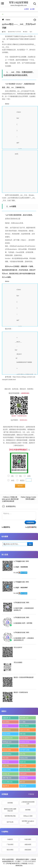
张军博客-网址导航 (10, 816)
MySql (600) (6, 734)
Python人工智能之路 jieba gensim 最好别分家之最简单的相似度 (10, 499)
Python (8, 20)
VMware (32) (24, 746)
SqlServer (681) (25, 730)
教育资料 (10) (24, 718)
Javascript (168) (25, 770)
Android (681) (7, 754)
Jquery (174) (7, 770)
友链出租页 (28, 844)
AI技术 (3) (23, 786)
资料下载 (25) (7, 778)
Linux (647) (6, 746)
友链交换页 (28, 850)
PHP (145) (23, 766)
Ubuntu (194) (7, 750)
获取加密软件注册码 (22, 859)
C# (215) (5, 726)
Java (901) (6, 722)
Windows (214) (24, 742)
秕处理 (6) (6, 786)
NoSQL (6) (6, 774)
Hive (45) (6, 758)
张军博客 (10, 803)
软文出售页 (10, 850)
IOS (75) (22, 754)
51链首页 (10, 839)
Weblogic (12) (7, 742)
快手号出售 (10, 822)
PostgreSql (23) (8, 738)
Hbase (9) (6, 762)
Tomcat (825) (24, 738)
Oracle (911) (7, 730)
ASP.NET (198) (25, 750)
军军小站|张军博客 (8, 859)
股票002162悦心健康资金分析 (10, 810)
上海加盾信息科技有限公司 (28, 803)
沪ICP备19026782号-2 (13, 863)
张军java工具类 (28, 816)
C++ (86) (23, 722)
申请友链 (31, 794)
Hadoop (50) (24, 758)
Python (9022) (24, 726)
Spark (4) (23, 762)
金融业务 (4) (7, 718)
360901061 (19, 866)
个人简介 (18, 861)
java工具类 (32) (7, 782)
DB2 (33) (23, 734)
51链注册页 (28, 839)
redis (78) (6, 766)
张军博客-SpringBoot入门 (28, 822)
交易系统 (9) (24, 778)
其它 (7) (22, 782)
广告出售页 (10, 844)
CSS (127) (23, 774)
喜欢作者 (20, 486)
